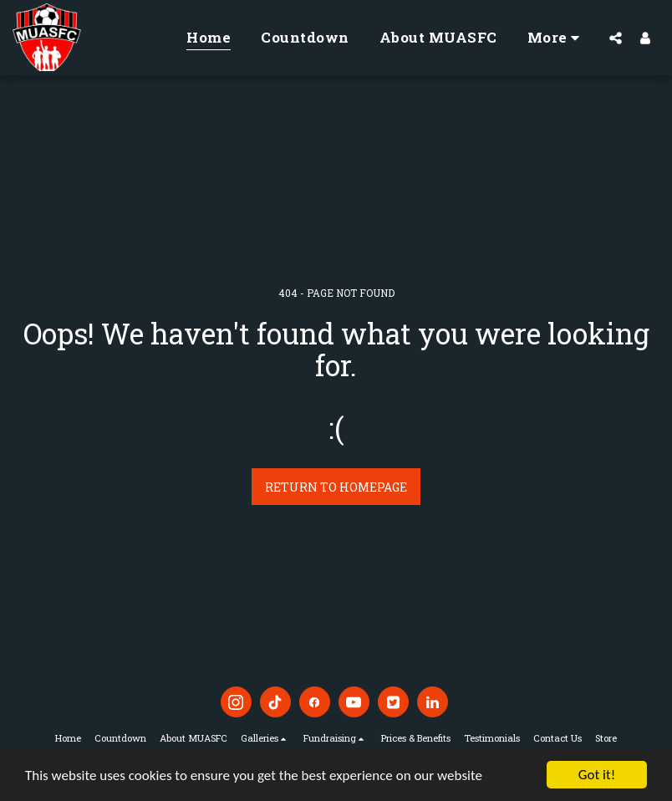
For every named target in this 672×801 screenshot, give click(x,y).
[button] (616, 38)
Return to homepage (336, 487)
